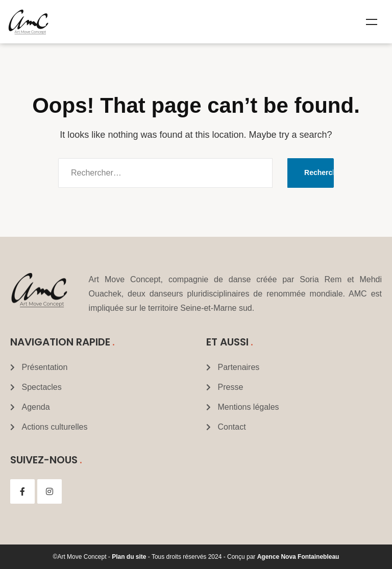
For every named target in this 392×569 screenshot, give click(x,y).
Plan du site (129, 557)
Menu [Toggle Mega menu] (372, 22)
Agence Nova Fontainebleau (298, 557)
